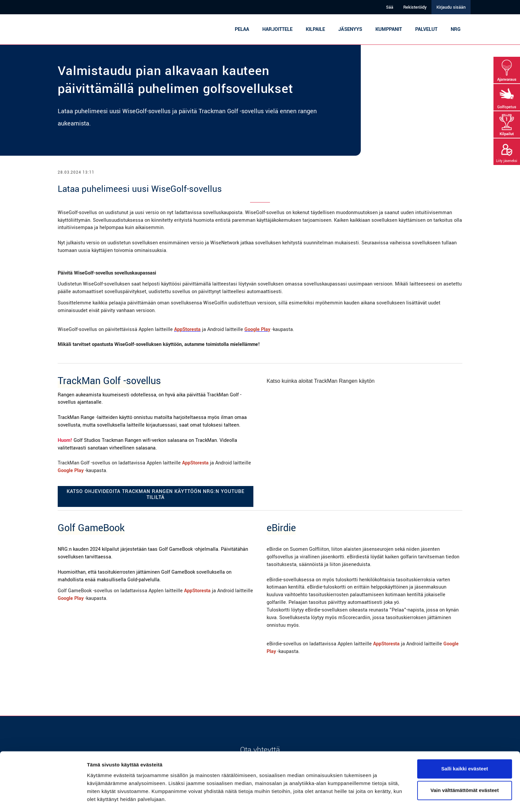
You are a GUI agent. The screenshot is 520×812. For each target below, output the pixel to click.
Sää (390, 7)
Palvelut (426, 29)
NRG (456, 29)
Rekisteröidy (415, 7)
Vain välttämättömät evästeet (465, 772)
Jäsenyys (350, 29)
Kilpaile (315, 29)
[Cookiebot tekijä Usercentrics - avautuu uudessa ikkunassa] (43, 799)
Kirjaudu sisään (451, 7)
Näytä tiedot (101, 799)
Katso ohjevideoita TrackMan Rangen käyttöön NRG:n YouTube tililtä (156, 494)
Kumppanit (389, 29)
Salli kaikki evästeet (465, 750)
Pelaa (242, 29)
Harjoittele (277, 29)
